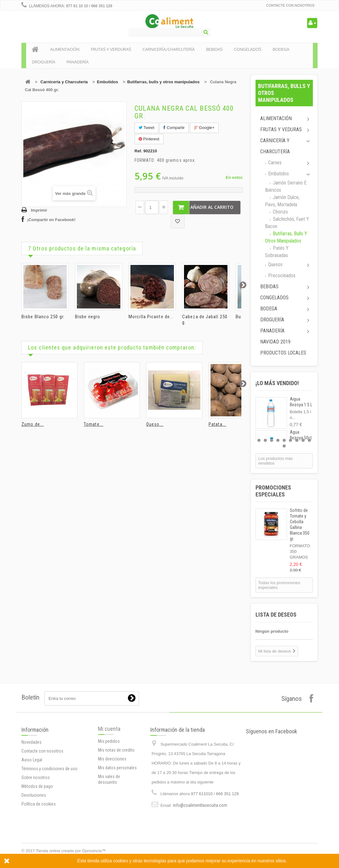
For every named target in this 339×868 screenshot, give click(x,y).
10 (284, 446)
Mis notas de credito (116, 781)
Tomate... (94, 424)
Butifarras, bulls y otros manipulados (164, 82)
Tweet (147, 128)
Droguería (272, 320)
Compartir (174, 128)
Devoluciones (34, 836)
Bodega (269, 309)
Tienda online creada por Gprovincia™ (71, 851)
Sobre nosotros (36, 818)
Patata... (217, 424)
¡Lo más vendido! (277, 383)
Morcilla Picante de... (151, 317)
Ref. (138, 151)
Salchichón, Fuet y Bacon (287, 223)
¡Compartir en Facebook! (51, 220)
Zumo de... (33, 424)
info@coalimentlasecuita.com (200, 847)
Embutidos (108, 82)
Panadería (272, 331)
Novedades (32, 783)
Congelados (274, 298)
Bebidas (269, 287)
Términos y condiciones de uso (49, 810)
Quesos (275, 264)
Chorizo (280, 212)
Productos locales (283, 353)
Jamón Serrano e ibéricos (286, 186)
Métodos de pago (37, 827)
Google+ (204, 128)
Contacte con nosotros (290, 5)
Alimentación (276, 118)
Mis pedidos (109, 772)
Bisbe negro (88, 317)
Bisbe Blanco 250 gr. (43, 317)
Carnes (274, 163)
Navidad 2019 (275, 342)
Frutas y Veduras (281, 129)
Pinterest (149, 139)
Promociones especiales (273, 491)
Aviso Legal (32, 801)
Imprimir (39, 210)
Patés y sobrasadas (277, 252)
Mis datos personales (117, 799)
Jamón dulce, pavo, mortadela (282, 201)
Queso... (155, 424)
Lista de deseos (276, 615)
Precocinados (281, 276)
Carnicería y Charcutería (64, 82)
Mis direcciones (112, 790)
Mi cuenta (109, 760)
